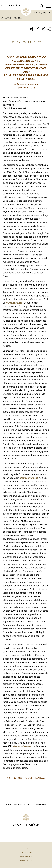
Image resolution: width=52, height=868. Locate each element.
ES (24, 42)
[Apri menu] (48, 6)
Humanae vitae (14, 303)
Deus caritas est (29, 478)
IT (34, 42)
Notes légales (26, 853)
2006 (15, 18)
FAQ (26, 849)
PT (39, 42)
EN (19, 42)
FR (29, 42)
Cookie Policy (26, 857)
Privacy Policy (26, 860)
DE (13, 42)
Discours (7, 18)
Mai (20, 18)
